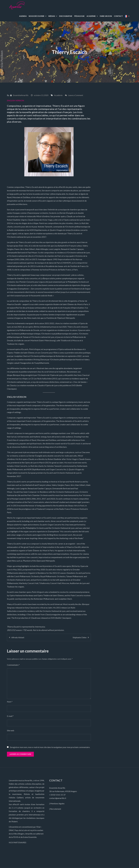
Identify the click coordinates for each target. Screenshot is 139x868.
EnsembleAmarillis (21, 95)
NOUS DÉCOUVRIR (36, 16)
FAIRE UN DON (106, 16)
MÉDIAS (52, 16)
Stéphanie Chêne (80, 637)
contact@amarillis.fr (58, 798)
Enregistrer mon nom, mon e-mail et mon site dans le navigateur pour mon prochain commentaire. (50, 747)
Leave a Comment (76, 95)
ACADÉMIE (91, 16)
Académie (58, 95)
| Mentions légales (57, 803)
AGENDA (23, 16)
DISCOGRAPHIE (66, 16)
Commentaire (13, 665)
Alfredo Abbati (18, 637)
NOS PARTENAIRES (18, 842)
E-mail (10, 716)
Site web (11, 730)
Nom (10, 702)
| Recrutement (55, 809)
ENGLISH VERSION (16, 100)
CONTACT (118, 16)
